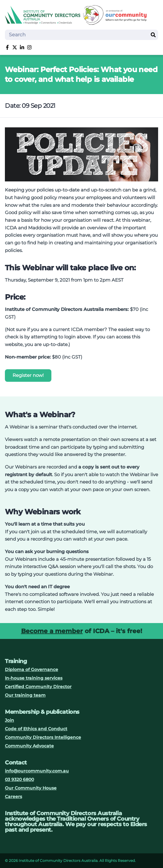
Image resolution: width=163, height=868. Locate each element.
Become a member (52, 631)
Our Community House (31, 788)
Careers (13, 797)
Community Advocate (29, 746)
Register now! (28, 375)
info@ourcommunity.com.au (37, 771)
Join (9, 720)
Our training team (25, 695)
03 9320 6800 (19, 779)
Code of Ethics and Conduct (36, 729)
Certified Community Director (38, 687)
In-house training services (34, 678)
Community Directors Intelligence (43, 737)
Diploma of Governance (31, 669)
